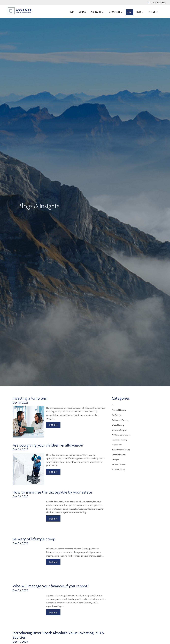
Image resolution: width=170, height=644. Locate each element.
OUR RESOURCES (116, 12)
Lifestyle (115, 460)
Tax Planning (117, 415)
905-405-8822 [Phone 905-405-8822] (160, 3)
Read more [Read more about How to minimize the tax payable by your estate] (53, 519)
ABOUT (140, 12)
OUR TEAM (82, 12)
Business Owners (119, 465)
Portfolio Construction (121, 435)
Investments (117, 445)
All (113, 405)
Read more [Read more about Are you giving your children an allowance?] (53, 472)
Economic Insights (119, 430)
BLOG (130, 12)
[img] (85, 193)
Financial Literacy (119, 455)
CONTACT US (153, 12)
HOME (72, 12)
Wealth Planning (118, 470)
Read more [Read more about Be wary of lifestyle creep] (53, 562)
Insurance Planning (119, 440)
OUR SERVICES (97, 12)
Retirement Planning (120, 420)
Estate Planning (118, 425)
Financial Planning (119, 410)
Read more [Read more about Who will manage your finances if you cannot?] (53, 612)
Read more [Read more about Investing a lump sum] (53, 425)
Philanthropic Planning (121, 450)
